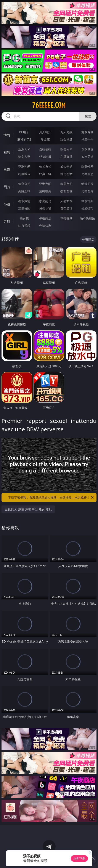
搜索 (88, 116)
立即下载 (79, 858)
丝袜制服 (45, 157)
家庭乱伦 (45, 201)
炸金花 (45, 139)
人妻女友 (66, 201)
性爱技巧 (87, 208)
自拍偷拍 (45, 149)
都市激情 (24, 201)
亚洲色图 (45, 184)
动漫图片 (87, 184)
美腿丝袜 (24, 191)
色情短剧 (45, 226)
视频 (7, 152)
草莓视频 (66, 218)
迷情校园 (24, 208)
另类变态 (87, 174)
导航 (7, 221)
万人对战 (66, 132)
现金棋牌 (66, 139)
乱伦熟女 (66, 174)
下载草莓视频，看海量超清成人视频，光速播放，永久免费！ (51, 497)
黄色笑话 (66, 208)
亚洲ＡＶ (24, 149)
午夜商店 (45, 218)
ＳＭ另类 (87, 157)
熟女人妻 (24, 157)
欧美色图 (66, 184)
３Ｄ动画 (87, 149)
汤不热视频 (87, 218)
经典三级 (45, 174)
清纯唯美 (45, 191)
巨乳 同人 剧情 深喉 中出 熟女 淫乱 (28, 509)
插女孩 (24, 218)
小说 (7, 204)
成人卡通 (66, 167)
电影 (7, 170)
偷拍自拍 (45, 167)
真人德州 (45, 132)
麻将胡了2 (24, 139)
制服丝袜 (24, 174)
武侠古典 (87, 201)
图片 (7, 187)
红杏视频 (24, 226)
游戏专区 (87, 132)
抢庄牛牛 (87, 139)
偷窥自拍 (24, 184)
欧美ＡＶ (66, 149)
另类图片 (87, 191)
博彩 (7, 135)
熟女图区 (66, 191)
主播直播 (66, 157)
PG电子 (24, 132)
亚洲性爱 (24, 167)
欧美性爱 (87, 167)
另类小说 (45, 208)
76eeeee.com (49, 105)
